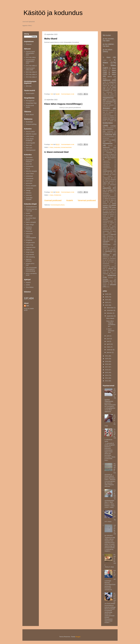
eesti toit (106, 87)
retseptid (105, 223)
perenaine (29, 183)
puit (113, 213)
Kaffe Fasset (30, 136)
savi (113, 230)
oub (109, 186)
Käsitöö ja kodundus (53, 13)
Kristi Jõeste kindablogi (30, 140)
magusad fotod (31, 247)
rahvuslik (105, 219)
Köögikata (29, 240)
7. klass (112, 70)
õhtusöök (114, 274)
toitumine (29, 195)
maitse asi (29, 250)
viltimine (111, 269)
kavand (111, 116)
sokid (104, 238)
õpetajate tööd (108, 281)
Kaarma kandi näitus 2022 (30, 69)
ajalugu (105, 79)
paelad (105, 192)
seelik (114, 231)
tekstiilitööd (109, 251)
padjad (110, 190)
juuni (108, 339)
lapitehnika (106, 147)
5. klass (109, 65)
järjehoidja (105, 111)
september (110, 316)
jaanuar (109, 352)
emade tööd (110, 89)
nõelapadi (113, 180)
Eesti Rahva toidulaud (30, 161)
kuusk (104, 137)
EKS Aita (29, 86)
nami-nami (29, 181)
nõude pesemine (109, 181)
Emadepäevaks (115, 493)
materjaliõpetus (107, 168)
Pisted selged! (115, 467)
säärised (105, 243)
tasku (115, 248)
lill (103, 156)
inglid (104, 105)
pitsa (112, 200)
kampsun (111, 112)
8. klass (51, 147)
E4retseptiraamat (31, 207)
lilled (108, 156)
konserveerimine (66, 147)
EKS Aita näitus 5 (31, 72)
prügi (106, 211)
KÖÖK (28, 285)
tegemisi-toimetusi (29, 260)
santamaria (29, 188)
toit (113, 257)
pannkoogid (106, 194)
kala (104, 112)
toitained (105, 259)
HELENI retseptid (31, 171)
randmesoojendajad (108, 221)
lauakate (111, 149)
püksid (104, 216)
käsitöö (114, 140)
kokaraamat (30, 178)
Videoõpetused (31, 150)
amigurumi (113, 82)
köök (110, 142)
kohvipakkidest (110, 128)
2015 (107, 372)
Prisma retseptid (31, 186)
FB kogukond (30, 101)
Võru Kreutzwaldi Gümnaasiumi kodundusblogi (31, 269)
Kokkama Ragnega (29, 228)
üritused (113, 285)
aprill (108, 344)
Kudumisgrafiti (30, 143)
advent (110, 77)
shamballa (105, 235)
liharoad (114, 151)
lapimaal (110, 146)
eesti (112, 85)
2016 (107, 370)
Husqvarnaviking (31, 124)
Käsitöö (28, 282)
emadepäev (106, 91)
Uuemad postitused (53, 200)
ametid (105, 82)
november (110, 310)
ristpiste (112, 223)
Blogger (78, 637)
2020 (107, 359)
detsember (110, 308)
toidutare (29, 193)
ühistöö (105, 285)
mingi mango (30, 252)
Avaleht (70, 200)
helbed (108, 100)
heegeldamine (108, 98)
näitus (105, 183)
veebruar (110, 350)
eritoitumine (109, 92)
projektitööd (113, 209)
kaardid (112, 111)
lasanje (105, 149)
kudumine (109, 135)
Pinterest (29, 44)
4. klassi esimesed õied (56, 152)
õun (112, 283)
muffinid (114, 175)
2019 (107, 361)
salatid (112, 228)
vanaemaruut (106, 265)
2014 (107, 375)
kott (115, 133)
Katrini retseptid (31, 222)
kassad (105, 116)
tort (106, 260)
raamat (112, 216)
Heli (28, 306)
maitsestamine (106, 163)
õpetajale (105, 279)
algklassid (107, 80)
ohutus (105, 185)
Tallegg (28, 190)
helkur (114, 100)
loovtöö (114, 156)
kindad (105, 119)
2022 (107, 305)
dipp (113, 84)
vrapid (112, 272)
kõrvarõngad (106, 138)
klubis (111, 121)
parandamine (107, 195)
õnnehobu (111, 278)
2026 (107, 294)
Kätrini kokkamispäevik (31, 237)
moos (112, 173)
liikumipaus (106, 154)
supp (104, 240)
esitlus (105, 94)
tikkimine (106, 255)
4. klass (51, 195)
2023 (107, 302)
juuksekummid (106, 107)
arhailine (107, 84)
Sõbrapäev (115, 418)
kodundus (57, 147)
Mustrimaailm (30, 93)
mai (108, 341)
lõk (106, 158)
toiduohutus (106, 257)
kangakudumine (107, 114)
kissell (104, 121)
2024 (107, 300)
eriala (115, 91)
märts (109, 347)
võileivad (105, 274)
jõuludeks (106, 109)
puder (112, 211)
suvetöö (111, 240)
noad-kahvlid (30, 255)
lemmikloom (106, 151)
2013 (107, 378)
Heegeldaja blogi (31, 103)
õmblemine (58, 195)
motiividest (106, 174)
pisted (107, 200)
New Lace (29, 148)
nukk (106, 180)
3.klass (105, 60)
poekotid (105, 204)
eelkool (105, 85)
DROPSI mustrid (31, 134)
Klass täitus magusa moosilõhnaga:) (63, 104)
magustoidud (106, 161)
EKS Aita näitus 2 (31, 66)
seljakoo (109, 233)
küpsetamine (108, 143)
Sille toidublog (30, 257)
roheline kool (107, 225)
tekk (106, 250)
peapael (105, 197)
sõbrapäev (106, 241)
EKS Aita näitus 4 (31, 74)
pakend (112, 192)
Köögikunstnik (30, 243)
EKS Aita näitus (31, 57)
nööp (112, 183)
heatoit (28, 213)
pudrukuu (106, 213)
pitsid (104, 202)
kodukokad (29, 176)
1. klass (107, 57)
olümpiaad (113, 185)
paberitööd (107, 188)
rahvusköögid (107, 218)
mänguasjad (106, 178)
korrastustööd (107, 133)
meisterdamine (107, 171)
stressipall (111, 238)
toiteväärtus (113, 259)
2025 (107, 297)
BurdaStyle (29, 122)
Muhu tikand (51, 39)
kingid (112, 119)
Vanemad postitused (87, 200)
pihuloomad (113, 197)
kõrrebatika (111, 137)
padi (104, 190)
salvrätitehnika (106, 230)
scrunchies (106, 231)
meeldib (105, 170)
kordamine (110, 131)
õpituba (105, 283)
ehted (114, 87)
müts (115, 178)
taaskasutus (107, 244)
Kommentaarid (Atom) (58, 205)
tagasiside (105, 246)
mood (104, 173)
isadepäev (111, 105)
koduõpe (113, 126)
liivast (112, 154)
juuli (108, 336)
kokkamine (29, 234)
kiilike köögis (30, 225)
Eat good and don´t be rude (31, 210)
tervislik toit (107, 253)
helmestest (109, 102)
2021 (107, 356)
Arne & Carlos (30, 132)
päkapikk (105, 214)
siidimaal (113, 234)
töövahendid (106, 264)
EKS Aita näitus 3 (31, 77)
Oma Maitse (30, 287)
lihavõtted (109, 152)
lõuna (109, 159)
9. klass (112, 74)
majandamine (106, 164)
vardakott (105, 267)
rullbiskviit (105, 226)
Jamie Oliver (30, 174)
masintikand (106, 166)
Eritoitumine (30, 166)
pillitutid (107, 199)
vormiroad (106, 270)
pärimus (112, 214)
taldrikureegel (106, 248)
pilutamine (113, 199)
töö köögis (111, 262)
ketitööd (112, 117)
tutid (104, 262)
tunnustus (112, 260)
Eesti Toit (29, 164)
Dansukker (29, 157)
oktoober (110, 313)
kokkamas (29, 231)
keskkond (105, 117)
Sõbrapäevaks (115, 392)
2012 (107, 381)
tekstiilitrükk (113, 250)
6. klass (113, 68)
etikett (112, 94)
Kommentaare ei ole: (68, 94)
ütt (107, 287)
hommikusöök (107, 103)
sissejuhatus (110, 236)
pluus (112, 202)
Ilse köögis (29, 216)
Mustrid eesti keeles (30, 106)
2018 (107, 364)
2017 (107, 367)
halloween (112, 96)
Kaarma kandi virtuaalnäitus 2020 (30, 61)
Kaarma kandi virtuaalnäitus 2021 (30, 53)
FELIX (28, 169)
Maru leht (29, 145)
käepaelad (106, 140)
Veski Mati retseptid (29, 199)
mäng (109, 176)
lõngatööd (113, 158)
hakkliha (105, 96)
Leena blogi (29, 245)
